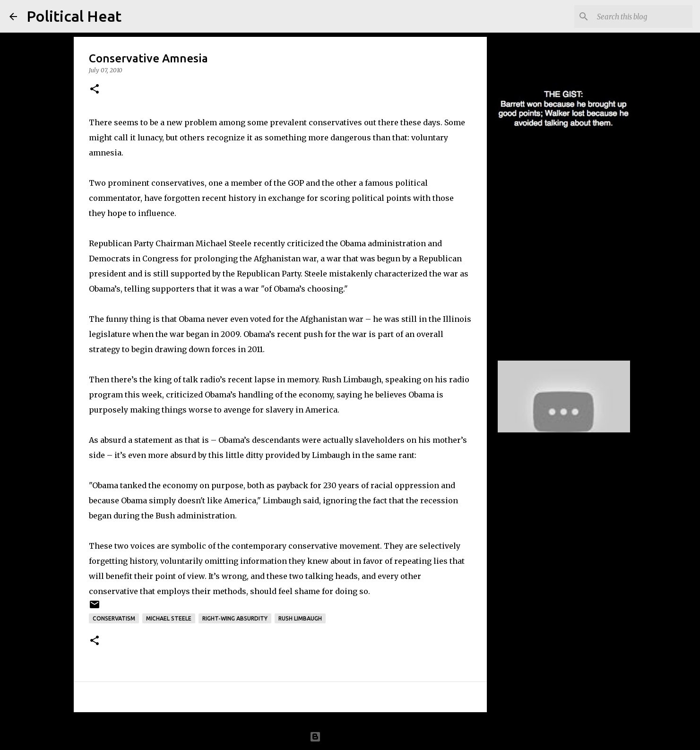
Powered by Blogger (350, 737)
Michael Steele (169, 618)
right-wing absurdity (235, 618)
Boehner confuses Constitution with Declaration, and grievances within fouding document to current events (554, 267)
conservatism (114, 618)
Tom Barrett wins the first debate (550, 164)
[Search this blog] (643, 17)
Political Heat (74, 16)
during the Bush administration (174, 516)
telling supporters (160, 289)
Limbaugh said (291, 500)
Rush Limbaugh (300, 618)
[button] (95, 90)
